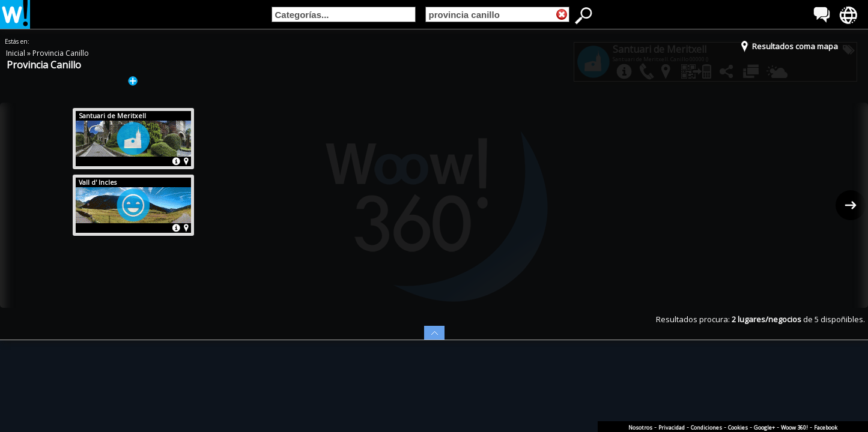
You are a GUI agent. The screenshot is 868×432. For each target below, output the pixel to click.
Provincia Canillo (61, 53)
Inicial (17, 53)
